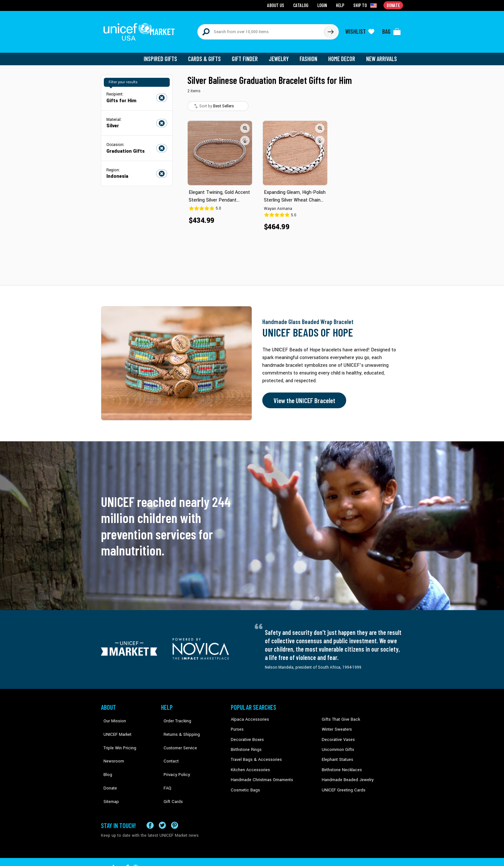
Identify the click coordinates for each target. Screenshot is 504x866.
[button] (245, 124)
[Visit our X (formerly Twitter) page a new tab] (162, 805)
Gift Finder (248, 55)
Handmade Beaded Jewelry (346, 774)
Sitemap (108, 774)
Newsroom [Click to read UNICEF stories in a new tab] (111, 744)
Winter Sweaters (336, 725)
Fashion (310, 55)
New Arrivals (382, 55)
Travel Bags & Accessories (254, 754)
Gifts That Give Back (340, 715)
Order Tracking (174, 715)
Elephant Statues (337, 754)
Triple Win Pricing (116, 735)
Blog (105, 754)
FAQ (165, 764)
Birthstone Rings (246, 744)
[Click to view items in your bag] (392, 30)
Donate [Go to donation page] (394, 5)
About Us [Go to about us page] (278, 5)
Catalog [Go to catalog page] (302, 5)
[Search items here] (261, 30)
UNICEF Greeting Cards (342, 784)
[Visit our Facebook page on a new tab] (150, 805)
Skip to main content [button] (252, 0)
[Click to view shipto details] (366, 5)
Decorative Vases (337, 735)
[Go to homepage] (141, 30)
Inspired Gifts (165, 55)
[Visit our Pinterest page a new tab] (175, 805)
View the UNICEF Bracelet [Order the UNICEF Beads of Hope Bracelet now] (302, 396)
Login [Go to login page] (323, 5)
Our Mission (112, 715)
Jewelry (281, 55)
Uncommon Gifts (337, 744)
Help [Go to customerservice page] (341, 5)
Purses (237, 725)
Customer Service (177, 735)
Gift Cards (170, 774)
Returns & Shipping (178, 725)
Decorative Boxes (246, 735)
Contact (168, 744)
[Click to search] (330, 30)
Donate (107, 764)
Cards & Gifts (208, 55)
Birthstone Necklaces (340, 764)
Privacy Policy (173, 754)
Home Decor (343, 55)
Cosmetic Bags (244, 784)
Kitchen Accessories (249, 764)
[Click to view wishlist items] (360, 30)
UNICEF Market (114, 725)
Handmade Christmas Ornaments (261, 774)
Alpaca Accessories (248, 715)
